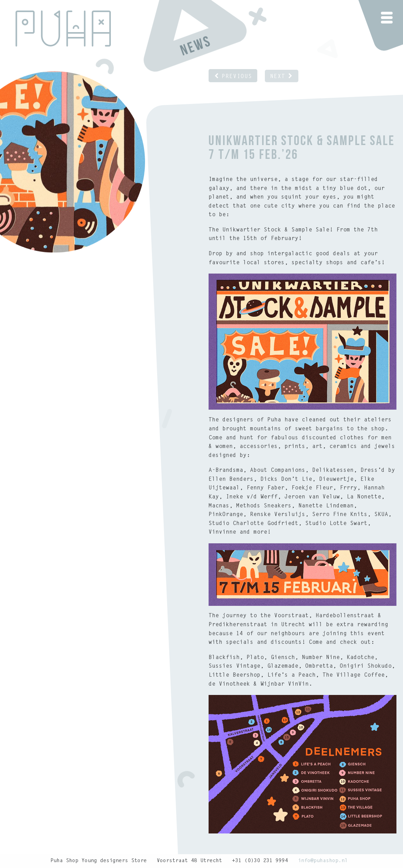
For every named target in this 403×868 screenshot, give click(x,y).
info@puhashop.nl (323, 861)
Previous (233, 77)
